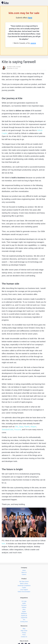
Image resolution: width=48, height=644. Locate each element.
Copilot (24, 588)
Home (24, 570)
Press (24, 635)
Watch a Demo (24, 584)
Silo (16, 427)
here (30, 18)
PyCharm (24, 605)
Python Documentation (24, 592)
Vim (24, 620)
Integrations (24, 598)
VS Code (24, 601)
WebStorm (24, 613)
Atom (24, 609)
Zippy (21, 427)
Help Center (24, 631)
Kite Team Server (24, 581)
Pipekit (27, 427)
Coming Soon (24, 622)
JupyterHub (24, 618)
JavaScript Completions (24, 586)
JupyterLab (24, 616)
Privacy (24, 633)
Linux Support (24, 590)
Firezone (17, 430)
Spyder (24, 611)
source (33, 43)
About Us (24, 572)
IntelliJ (24, 603)
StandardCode (7, 430)
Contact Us (24, 637)
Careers (24, 574)
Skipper (33, 427)
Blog (24, 629)
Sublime (24, 607)
